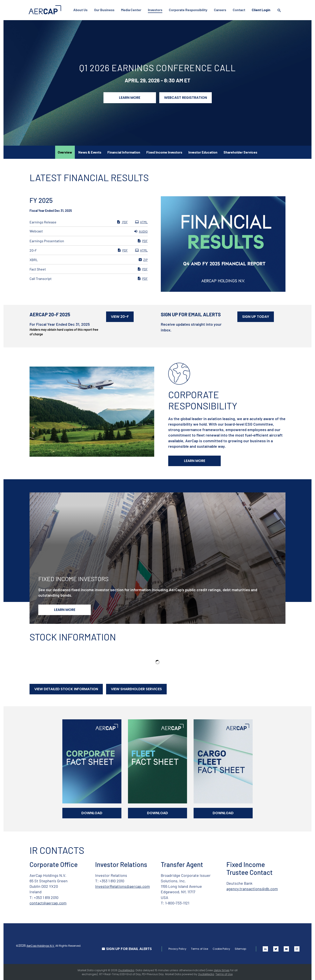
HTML (141, 221)
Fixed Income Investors (164, 151)
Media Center (132, 10)
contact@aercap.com (48, 902)
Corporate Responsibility (189, 10)
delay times (222, 970)
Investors (156, 10)
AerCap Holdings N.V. (41, 945)
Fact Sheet (38, 268)
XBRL (34, 259)
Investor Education (203, 151)
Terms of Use (199, 948)
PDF (122, 221)
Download (92, 812)
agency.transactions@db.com (252, 888)
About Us (81, 10)
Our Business (105, 10)
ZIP (143, 259)
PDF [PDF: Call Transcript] (142, 278)
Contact (240, 10)
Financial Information (124, 151)
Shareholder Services (240, 151)
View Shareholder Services (136, 688)
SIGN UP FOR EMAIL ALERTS (128, 948)
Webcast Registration (185, 97)
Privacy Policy (177, 948)
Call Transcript (41, 278)
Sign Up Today (256, 316)
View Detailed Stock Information (66, 688)
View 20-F (120, 316)
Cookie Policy (220, 948)
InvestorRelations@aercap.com (122, 886)
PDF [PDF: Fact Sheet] (142, 268)
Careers (221, 10)
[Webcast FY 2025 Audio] (89, 231)
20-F (33, 250)
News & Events (90, 151)
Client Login (262, 10)
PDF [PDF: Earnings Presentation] (142, 240)
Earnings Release (43, 221)
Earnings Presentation (47, 240)
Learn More (130, 97)
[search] (280, 14)
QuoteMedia (126, 970)
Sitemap (240, 948)
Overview (65, 151)
